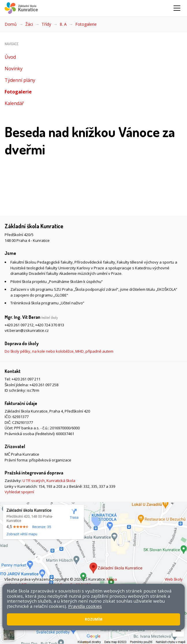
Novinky (14, 69)
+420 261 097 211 (26, 379)
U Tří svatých (34, 481)
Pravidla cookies (85, 606)
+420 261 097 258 (44, 385)
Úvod (10, 57)
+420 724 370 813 (50, 325)
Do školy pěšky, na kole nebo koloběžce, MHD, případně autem (59, 351)
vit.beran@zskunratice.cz (27, 330)
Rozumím (94, 619)
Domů (11, 24)
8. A (63, 24)
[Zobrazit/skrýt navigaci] (177, 8)
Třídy (46, 24)
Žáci (29, 24)
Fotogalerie (86, 24)
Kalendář (14, 103)
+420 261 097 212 (19, 325)
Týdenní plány (20, 80)
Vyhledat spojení (19, 492)
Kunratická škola (61, 481)
